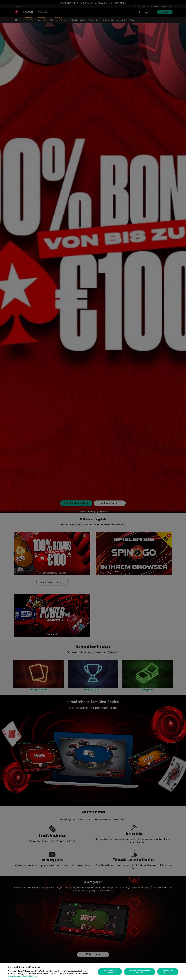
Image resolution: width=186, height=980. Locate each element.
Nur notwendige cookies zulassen (140, 972)
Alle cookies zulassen (168, 972)
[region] (93, 972)
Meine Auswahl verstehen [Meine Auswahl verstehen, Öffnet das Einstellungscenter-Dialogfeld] (110, 972)
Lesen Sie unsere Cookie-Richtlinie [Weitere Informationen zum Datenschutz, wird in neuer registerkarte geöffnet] (23, 976)
